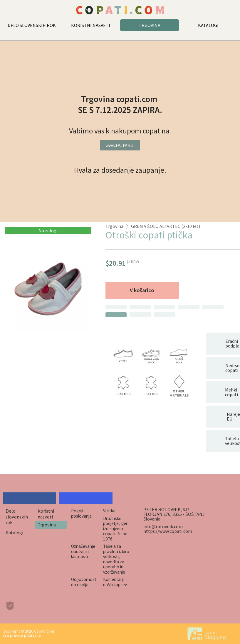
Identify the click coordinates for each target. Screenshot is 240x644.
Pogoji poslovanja (81, 513)
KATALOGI (208, 25)
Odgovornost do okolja (84, 582)
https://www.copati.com (168, 531)
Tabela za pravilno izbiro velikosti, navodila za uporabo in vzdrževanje (116, 559)
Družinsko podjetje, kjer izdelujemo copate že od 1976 (115, 529)
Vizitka (109, 511)
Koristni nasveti (46, 514)
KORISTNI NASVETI (91, 25)
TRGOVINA (150, 25)
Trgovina (114, 226)
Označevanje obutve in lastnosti (83, 551)
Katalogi (14, 533)
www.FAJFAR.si (120, 145)
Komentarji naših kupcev (115, 582)
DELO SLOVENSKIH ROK (32, 25)
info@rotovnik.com (163, 526)
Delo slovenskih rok (17, 517)
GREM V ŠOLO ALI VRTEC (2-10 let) (166, 226)
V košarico (142, 290)
